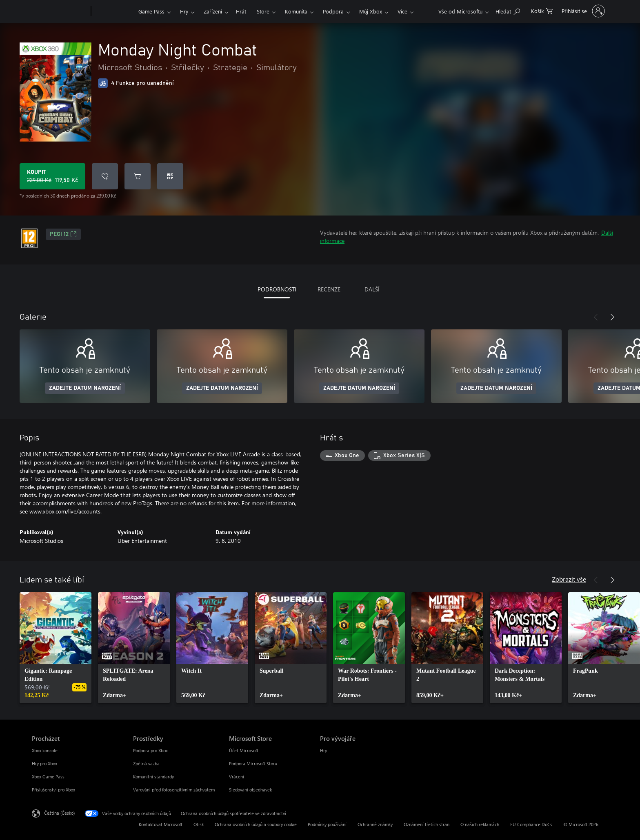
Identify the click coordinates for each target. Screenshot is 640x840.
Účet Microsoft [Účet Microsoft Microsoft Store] (244, 750)
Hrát (241, 11)
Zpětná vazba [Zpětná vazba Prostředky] (146, 763)
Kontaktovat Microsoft (161, 824)
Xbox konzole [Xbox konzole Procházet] (45, 750)
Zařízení (213, 11)
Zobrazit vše (569, 579)
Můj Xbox (371, 11)
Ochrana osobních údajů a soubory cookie (256, 824)
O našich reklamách (480, 824)
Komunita (296, 11)
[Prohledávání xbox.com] (508, 10)
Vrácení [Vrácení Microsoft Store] (237, 777)
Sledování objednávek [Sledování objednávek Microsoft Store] (250, 790)
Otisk (199, 824)
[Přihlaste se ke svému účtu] (582, 11)
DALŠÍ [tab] (372, 289)
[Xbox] (114, 11)
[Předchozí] (596, 317)
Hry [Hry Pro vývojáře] (323, 750)
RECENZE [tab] (329, 289)
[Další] (612, 317)
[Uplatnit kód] (170, 176)
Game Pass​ (151, 11)
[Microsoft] (60, 11)
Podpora (333, 11)
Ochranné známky (375, 824)
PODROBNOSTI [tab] (277, 289)
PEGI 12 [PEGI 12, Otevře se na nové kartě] (63, 234)
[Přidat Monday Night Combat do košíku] (138, 176)
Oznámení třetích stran (427, 824)
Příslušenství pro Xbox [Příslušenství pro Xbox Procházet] (53, 790)
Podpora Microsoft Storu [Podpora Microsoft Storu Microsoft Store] (253, 763)
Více (402, 11)
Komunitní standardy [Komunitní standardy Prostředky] (153, 777)
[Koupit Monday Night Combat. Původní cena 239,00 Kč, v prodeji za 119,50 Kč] (52, 176)
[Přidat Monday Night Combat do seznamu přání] (105, 176)
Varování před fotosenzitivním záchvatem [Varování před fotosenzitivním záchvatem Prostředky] (174, 790)
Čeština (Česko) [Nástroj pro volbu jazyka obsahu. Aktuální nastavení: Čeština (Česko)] (59, 813)
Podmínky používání (327, 824)
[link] (56, 648)
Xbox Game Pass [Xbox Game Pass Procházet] (48, 777)
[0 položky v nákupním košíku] (542, 10)
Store (263, 11)
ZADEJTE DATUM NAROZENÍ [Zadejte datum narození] (85, 388)
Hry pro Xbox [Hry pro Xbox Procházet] (44, 763)
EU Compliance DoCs (531, 824)
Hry (184, 11)
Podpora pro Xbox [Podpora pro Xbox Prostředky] (150, 750)
